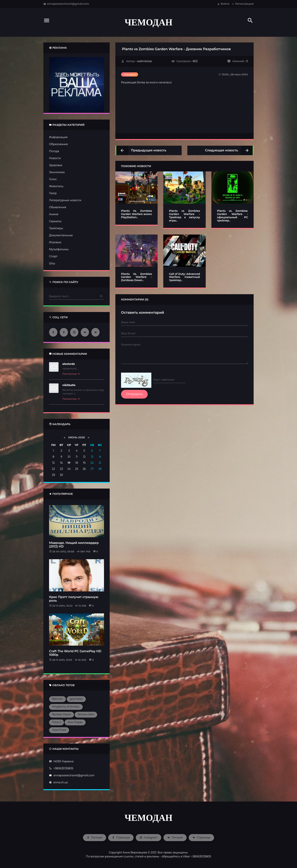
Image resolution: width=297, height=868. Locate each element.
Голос (53, 179)
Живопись (56, 186)
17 (69, 463)
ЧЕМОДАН (149, 22)
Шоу (52, 263)
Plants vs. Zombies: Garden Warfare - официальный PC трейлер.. (233, 216)
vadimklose (144, 61)
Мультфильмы (59, 249)
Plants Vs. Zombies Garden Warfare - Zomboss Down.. (136, 277)
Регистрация (243, 4)
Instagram (149, 838)
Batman (57, 699)
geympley (76, 699)
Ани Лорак (75, 722)
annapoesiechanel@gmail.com (66, 4)
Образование (59, 144)
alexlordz (69, 364)
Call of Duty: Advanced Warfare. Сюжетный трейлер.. (184, 277)
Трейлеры (56, 228)
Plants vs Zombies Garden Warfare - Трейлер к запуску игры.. (184, 216)
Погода (54, 151)
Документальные (61, 235)
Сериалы (55, 221)
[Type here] (74, 296)
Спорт (53, 256)
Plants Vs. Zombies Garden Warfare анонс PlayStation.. (136, 214)
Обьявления (58, 207)
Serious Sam (86, 714)
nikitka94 (69, 385)
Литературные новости (65, 200)
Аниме (54, 214)
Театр (53, 193)
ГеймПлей (59, 730)
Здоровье (56, 165)
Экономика (57, 172)
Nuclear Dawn (62, 714)
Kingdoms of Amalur (66, 707)
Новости (55, 158)
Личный (95, 838)
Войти (223, 4)
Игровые (55, 242)
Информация (58, 137)
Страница (121, 838)
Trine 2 (57, 722)
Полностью (71, 374)
